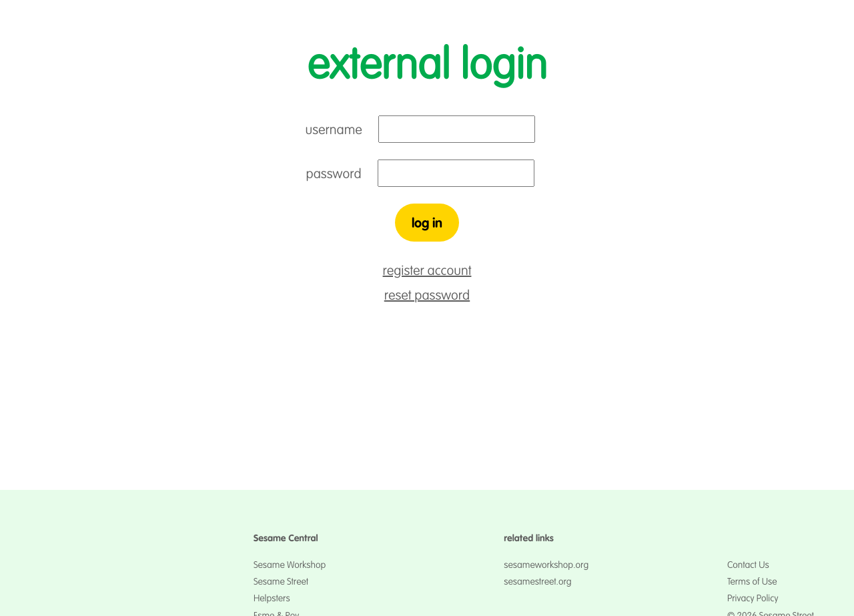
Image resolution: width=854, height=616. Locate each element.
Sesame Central (286, 538)
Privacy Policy (753, 598)
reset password (427, 295)
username (334, 130)
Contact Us (748, 565)
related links (528, 538)
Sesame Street (281, 581)
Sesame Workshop (290, 565)
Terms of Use (752, 581)
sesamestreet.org (537, 581)
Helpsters (272, 598)
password (334, 174)
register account (427, 271)
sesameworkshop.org (546, 565)
